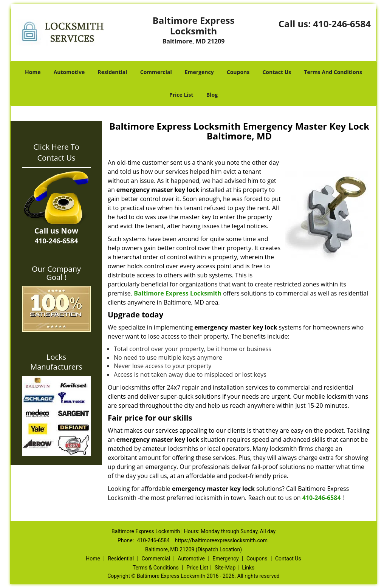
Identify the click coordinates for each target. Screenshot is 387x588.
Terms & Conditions (156, 568)
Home (33, 72)
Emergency (199, 72)
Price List (181, 95)
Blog (212, 95)
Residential (112, 72)
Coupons (238, 72)
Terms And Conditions (333, 72)
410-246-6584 (342, 24)
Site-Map (225, 568)
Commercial (156, 72)
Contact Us (277, 72)
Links (248, 568)
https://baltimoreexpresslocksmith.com (221, 540)
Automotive (69, 72)
